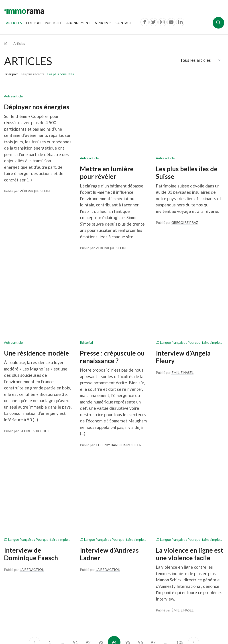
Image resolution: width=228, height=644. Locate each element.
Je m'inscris (37, 528)
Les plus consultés (61, 74)
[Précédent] (34, 462)
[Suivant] (193, 462)
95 (128, 462)
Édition (33, 23)
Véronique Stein (35, 191)
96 (140, 462)
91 (75, 462)
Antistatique (215, 629)
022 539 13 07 (27, 610)
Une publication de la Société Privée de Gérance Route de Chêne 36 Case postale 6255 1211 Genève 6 (29, 585)
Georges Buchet (35, 312)
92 (88, 462)
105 (180, 462)
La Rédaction (32, 389)
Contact (124, 23)
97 (153, 462)
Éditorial (86, 224)
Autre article (13, 96)
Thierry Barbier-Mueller (118, 326)
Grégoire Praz (185, 160)
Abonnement (78, 23)
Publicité (53, 23)
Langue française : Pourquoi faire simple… (189, 224)
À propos (103, 23)
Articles (15, 23)
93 (101, 462)
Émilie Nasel (182, 254)
